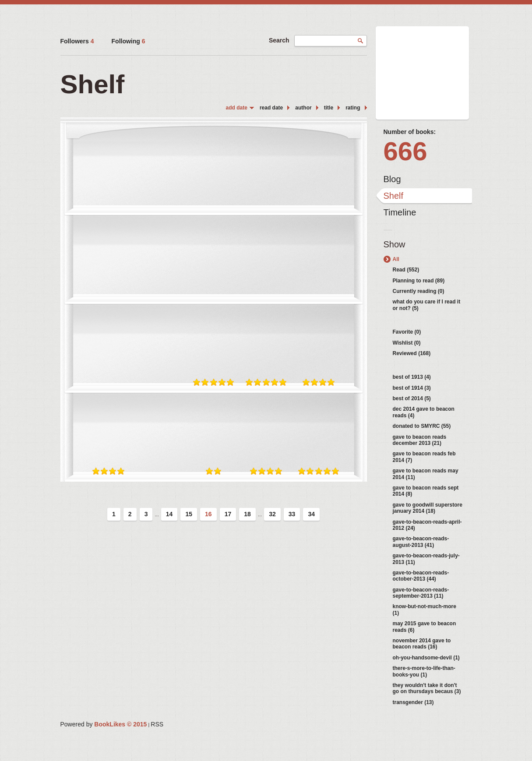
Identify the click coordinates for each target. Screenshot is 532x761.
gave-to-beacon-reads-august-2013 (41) (421, 542)
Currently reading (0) (419, 291)
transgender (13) (413, 702)
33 (292, 514)
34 (311, 514)
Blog (392, 179)
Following (129, 41)
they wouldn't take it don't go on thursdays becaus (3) (427, 688)
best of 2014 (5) (412, 398)
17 (228, 514)
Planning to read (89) (419, 281)
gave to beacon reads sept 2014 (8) (426, 491)
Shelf (394, 196)
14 (169, 514)
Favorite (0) (407, 332)
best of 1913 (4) (412, 377)
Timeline (400, 212)
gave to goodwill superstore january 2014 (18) (428, 508)
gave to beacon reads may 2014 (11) (426, 474)
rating (353, 108)
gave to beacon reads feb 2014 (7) (424, 457)
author (303, 108)
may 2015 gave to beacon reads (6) (425, 627)
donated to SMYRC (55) (422, 426)
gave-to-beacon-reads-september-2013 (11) (421, 593)
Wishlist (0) (407, 343)
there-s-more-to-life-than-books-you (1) (424, 671)
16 (208, 514)
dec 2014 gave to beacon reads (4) (424, 412)
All (396, 259)
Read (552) (406, 270)
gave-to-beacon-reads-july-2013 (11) (426, 559)
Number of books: (410, 132)
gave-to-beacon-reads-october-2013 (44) (421, 576)
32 (272, 514)
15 (189, 514)
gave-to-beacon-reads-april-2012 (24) (427, 525)
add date (237, 108)
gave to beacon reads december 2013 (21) (420, 440)
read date (271, 108)
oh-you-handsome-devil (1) (426, 658)
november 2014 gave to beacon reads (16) (422, 644)
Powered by (104, 724)
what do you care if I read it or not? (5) (427, 305)
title (329, 108)
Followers (77, 41)
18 (247, 514)
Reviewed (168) (412, 353)
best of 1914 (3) (412, 388)
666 (405, 151)
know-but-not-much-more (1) (425, 610)
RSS (157, 724)
